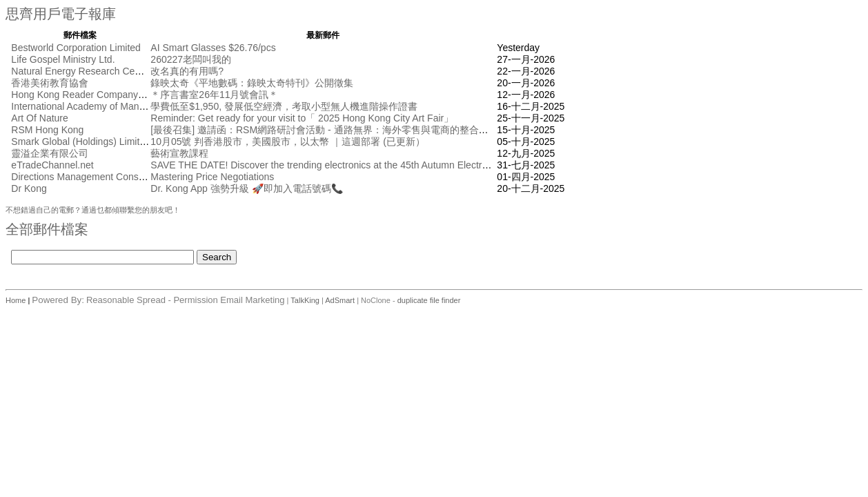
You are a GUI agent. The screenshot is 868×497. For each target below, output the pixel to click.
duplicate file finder (429, 300)
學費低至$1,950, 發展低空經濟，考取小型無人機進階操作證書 (284, 106)
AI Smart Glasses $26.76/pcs (213, 48)
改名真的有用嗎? (187, 71)
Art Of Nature (39, 118)
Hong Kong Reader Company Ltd (82, 95)
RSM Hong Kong (47, 130)
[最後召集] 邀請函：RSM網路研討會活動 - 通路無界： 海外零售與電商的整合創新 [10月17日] (348, 130)
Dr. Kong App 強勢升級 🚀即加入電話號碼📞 (246, 188)
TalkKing (305, 300)
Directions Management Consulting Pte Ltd (103, 177)
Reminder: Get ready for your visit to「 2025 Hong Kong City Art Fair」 (302, 118)
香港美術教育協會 (50, 83)
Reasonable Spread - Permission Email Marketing (186, 300)
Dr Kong (29, 188)
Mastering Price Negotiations (212, 177)
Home (17, 300)
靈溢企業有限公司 (50, 153)
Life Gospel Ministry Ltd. (63, 59)
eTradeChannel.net (52, 165)
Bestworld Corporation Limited (76, 48)
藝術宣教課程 (179, 153)
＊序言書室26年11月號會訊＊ (214, 95)
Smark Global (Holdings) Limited (81, 142)
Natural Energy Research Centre (81, 71)
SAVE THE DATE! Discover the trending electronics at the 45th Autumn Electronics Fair (337, 165)
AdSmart (340, 300)
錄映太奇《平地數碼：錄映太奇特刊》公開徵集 (252, 83)
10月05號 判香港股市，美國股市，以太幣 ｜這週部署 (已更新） (287, 142)
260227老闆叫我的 (191, 59)
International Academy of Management (94, 106)
